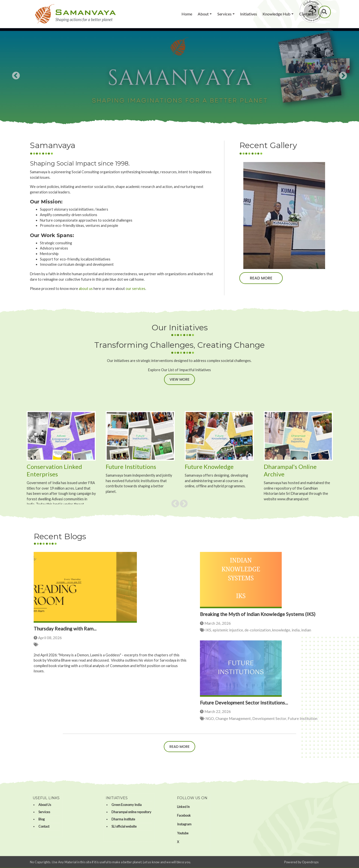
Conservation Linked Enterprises (54, 470)
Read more (261, 278)
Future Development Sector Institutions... (244, 703)
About (203, 14)
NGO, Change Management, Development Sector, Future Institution (261, 718)
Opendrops (310, 862)
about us (86, 289)
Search (325, 12)
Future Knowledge (209, 467)
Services (224, 14)
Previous (16, 76)
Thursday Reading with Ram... (65, 629)
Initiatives (249, 14)
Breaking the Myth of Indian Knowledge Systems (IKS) (258, 614)
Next (343, 76)
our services (135, 289)
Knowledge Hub (276, 14)
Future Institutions (132, 467)
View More (179, 379)
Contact (306, 14)
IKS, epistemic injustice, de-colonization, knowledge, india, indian (258, 630)
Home (187, 14)
